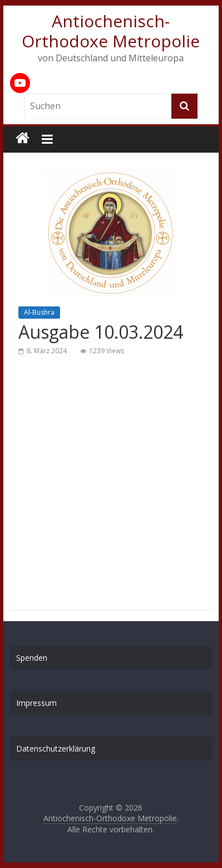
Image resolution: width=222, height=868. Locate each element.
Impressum (36, 703)
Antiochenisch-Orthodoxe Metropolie (111, 31)
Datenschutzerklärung (56, 748)
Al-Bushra (39, 312)
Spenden (32, 658)
